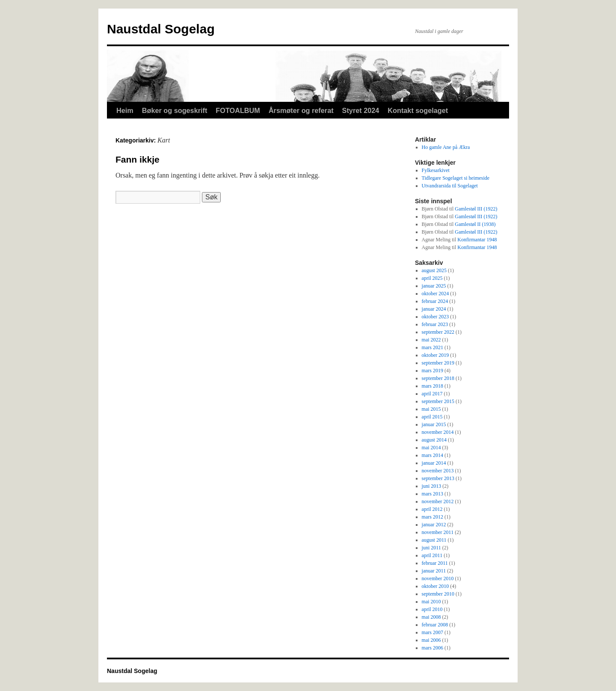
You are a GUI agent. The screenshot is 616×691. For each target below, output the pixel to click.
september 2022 (438, 332)
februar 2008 (435, 625)
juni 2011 (431, 548)
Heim (125, 110)
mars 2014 (432, 455)
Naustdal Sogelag (161, 29)
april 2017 (432, 394)
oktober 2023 (435, 317)
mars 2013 (432, 494)
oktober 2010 (435, 586)
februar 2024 (435, 301)
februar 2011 (435, 563)
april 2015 (432, 417)
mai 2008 (431, 617)
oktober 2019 (435, 355)
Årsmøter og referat (301, 110)
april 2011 (432, 555)
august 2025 (434, 270)
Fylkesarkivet (436, 170)
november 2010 (438, 578)
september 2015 (438, 401)
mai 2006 (431, 640)
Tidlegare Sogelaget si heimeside (456, 178)
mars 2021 (432, 347)
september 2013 (438, 478)
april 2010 (432, 609)
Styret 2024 (361, 110)
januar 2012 (434, 525)
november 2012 (438, 501)
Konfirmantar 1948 (477, 240)
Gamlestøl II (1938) (475, 224)
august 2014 (434, 440)
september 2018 (438, 378)
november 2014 (438, 432)
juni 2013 (432, 486)
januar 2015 (434, 424)
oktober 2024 (435, 294)
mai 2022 (431, 340)
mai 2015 (431, 409)
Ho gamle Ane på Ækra (446, 147)
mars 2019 (432, 371)
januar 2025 (434, 286)
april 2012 (432, 509)
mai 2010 (431, 602)
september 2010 (438, 594)
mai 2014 (431, 448)
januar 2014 (434, 463)
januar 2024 (434, 309)
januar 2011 (434, 571)
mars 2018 (432, 386)
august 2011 (434, 540)
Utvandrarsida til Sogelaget (450, 186)
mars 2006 (432, 648)
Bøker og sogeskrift (175, 110)
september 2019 (438, 363)
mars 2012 (432, 517)
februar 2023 (435, 324)
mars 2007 (432, 632)
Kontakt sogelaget (418, 110)
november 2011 (438, 532)
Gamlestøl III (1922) (476, 209)
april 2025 (432, 278)
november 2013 (438, 471)
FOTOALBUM (238, 110)
